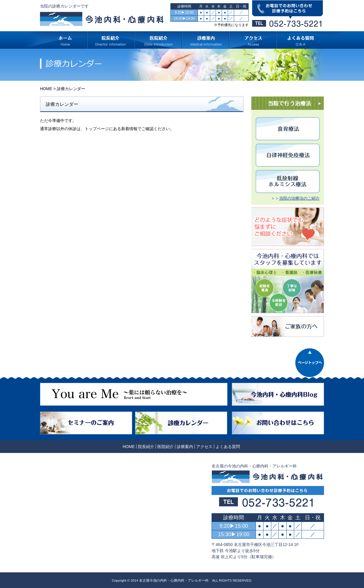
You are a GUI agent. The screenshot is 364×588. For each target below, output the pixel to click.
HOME (46, 89)
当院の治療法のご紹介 (299, 198)
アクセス (204, 447)
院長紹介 (146, 447)
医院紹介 (165, 447)
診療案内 (185, 447)
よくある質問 (228, 447)
